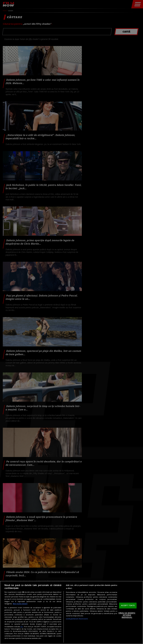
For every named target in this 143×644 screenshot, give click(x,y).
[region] (71, 612)
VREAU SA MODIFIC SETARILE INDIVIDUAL (127, 615)
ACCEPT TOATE (128, 605)
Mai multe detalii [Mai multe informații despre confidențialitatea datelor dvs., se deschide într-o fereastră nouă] (20, 604)
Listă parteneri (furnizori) (77, 619)
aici (22, 626)
